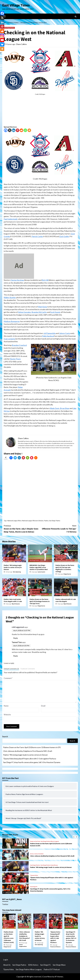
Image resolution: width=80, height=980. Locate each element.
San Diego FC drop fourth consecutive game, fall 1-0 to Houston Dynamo (32, 762)
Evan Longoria (9, 339)
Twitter (5, 904)
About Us (7, 965)
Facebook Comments (28, 669)
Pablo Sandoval (48, 336)
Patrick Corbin (37, 236)
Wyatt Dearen (16, 604)
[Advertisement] (40, 111)
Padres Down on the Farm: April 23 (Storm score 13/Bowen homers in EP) (32, 747)
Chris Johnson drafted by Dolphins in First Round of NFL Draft (28, 751)
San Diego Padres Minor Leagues (65, 560)
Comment (8, 678)
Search (5, 737)
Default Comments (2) (11, 669)
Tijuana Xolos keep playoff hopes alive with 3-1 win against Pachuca (30, 759)
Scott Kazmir (55, 312)
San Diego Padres (9, 28)
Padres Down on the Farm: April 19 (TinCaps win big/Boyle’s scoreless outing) (65, 568)
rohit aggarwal (18, 627)
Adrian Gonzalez (24, 312)
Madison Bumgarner (12, 321)
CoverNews (47, 977)
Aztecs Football (39, 854)
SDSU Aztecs (33, 965)
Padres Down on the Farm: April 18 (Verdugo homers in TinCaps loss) (40, 601)
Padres (46, 521)
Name (6, 706)
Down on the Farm (61, 556)
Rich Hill (45, 280)
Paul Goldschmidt (11, 219)
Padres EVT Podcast (52, 969)
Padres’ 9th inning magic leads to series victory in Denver (13, 567)
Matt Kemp (43, 307)
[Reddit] (21, 130)
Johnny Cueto (65, 333)
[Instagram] (2, 36)
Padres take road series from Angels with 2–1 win (13, 600)
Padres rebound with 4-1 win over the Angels (66, 600)
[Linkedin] (14, 130)
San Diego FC (34, 887)
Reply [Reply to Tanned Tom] (16, 656)
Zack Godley (64, 236)
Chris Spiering (17, 572)
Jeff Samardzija (50, 333)
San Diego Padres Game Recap (12, 560)
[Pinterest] (18, 130)
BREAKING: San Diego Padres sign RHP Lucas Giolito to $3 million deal (39, 567)
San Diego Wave (59, 965)
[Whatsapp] (25, 130)
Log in (6, 960)
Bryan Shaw (65, 408)
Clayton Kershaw (17, 280)
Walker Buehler (10, 297)
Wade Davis (55, 408)
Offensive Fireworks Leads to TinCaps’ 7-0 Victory (58, 529)
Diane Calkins (21, 44)
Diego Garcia (67, 574)
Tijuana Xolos (34, 875)
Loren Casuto (41, 572)
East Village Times (16, 5)
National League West (14, 521)
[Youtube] (2, 40)
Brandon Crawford (19, 345)
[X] (10, 130)
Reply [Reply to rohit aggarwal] (16, 638)
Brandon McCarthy (39, 312)
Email (43, 706)
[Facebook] (6, 130)
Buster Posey (15, 359)
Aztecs (32, 854)
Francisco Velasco (55, 947)
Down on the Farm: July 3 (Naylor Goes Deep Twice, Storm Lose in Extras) (22, 529)
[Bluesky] (2, 44)
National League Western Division (33, 521)
